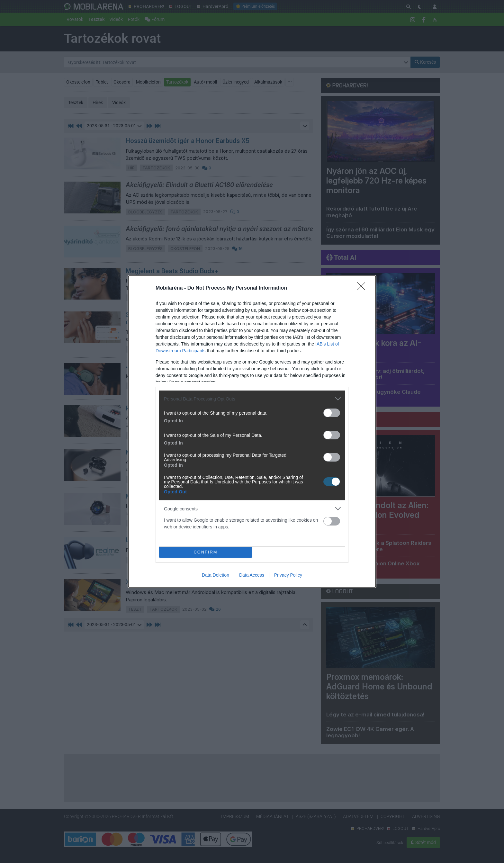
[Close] (363, 288)
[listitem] (252, 399)
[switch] (332, 413)
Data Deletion (216, 575)
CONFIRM (206, 552)
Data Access (252, 575)
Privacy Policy (288, 575)
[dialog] (252, 431)
